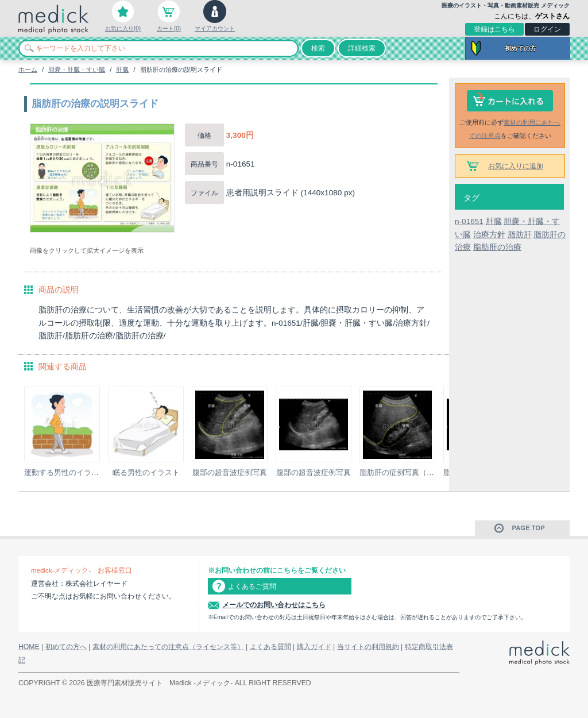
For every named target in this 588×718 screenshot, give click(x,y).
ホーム (28, 70)
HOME (29, 647)
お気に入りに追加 (516, 166)
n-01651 (469, 221)
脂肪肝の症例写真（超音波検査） (415, 472)
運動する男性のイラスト (65, 472)
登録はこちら (494, 29)
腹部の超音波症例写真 (230, 472)
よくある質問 (270, 647)
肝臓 (122, 70)
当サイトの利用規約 (368, 647)
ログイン (547, 29)
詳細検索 (362, 48)
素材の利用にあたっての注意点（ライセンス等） (168, 647)
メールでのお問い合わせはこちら (274, 605)
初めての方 (521, 48)
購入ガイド (314, 647)
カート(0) (169, 28)
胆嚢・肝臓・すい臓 (77, 70)
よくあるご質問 (252, 586)
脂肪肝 (520, 235)
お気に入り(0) (123, 28)
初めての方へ (66, 647)
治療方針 (489, 235)
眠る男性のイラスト (146, 472)
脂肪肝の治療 (497, 247)
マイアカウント (215, 28)
